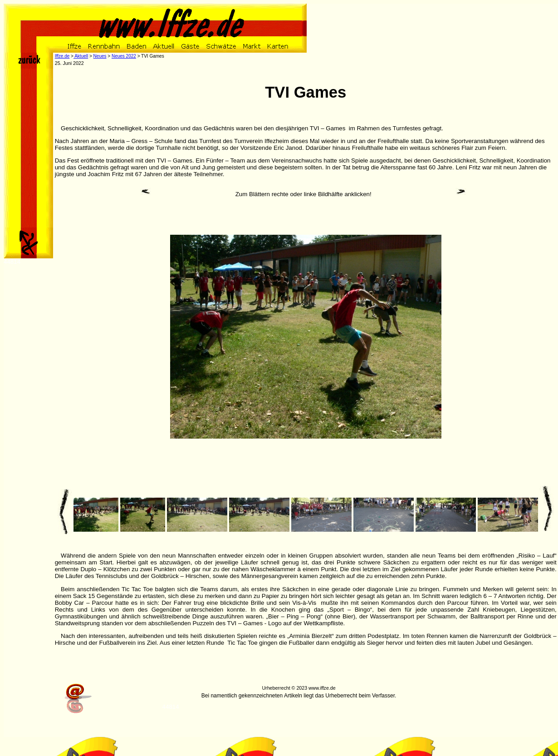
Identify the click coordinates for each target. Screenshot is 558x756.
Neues (100, 56)
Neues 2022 (124, 56)
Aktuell (81, 56)
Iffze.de (62, 56)
